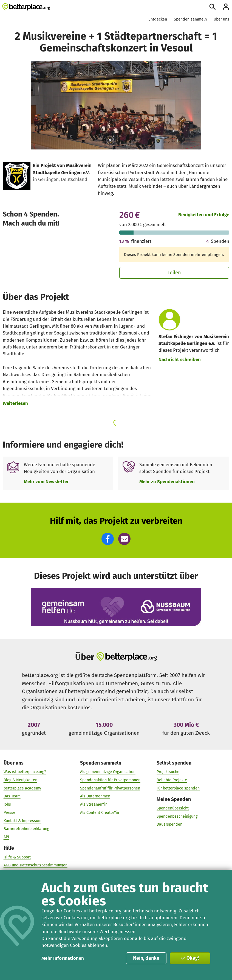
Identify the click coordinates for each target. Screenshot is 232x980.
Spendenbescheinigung (177, 816)
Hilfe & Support (17, 857)
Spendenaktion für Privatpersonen (110, 780)
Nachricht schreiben (180, 359)
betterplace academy (22, 788)
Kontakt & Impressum (22, 821)
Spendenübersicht (173, 808)
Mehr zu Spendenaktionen (167, 482)
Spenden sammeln (190, 19)
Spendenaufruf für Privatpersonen (110, 788)
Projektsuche (168, 772)
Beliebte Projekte (172, 780)
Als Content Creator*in (100, 813)
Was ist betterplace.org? (25, 772)
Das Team (12, 796)
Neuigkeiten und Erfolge (204, 215)
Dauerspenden (169, 825)
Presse (9, 813)
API (6, 837)
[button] (108, 539)
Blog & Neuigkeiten (20, 780)
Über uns (221, 19)
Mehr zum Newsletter (46, 482)
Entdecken (158, 19)
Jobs (7, 804)
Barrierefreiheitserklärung (26, 829)
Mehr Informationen (63, 958)
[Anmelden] (226, 7)
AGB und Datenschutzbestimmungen (36, 865)
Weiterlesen (15, 403)
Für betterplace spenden (178, 788)
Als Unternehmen (95, 796)
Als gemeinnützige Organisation (108, 772)
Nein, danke (146, 958)
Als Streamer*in (94, 804)
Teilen (174, 273)
